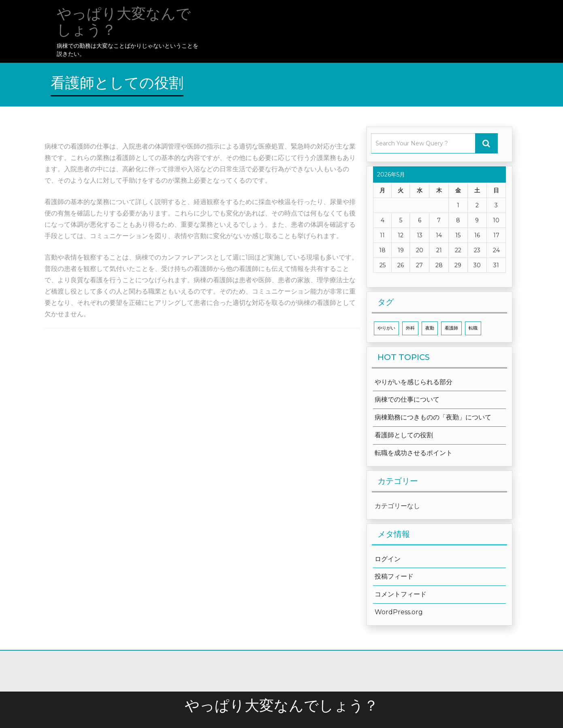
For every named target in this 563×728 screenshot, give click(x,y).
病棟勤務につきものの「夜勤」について (433, 417)
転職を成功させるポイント (414, 453)
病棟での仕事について (407, 399)
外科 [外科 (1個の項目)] (410, 328)
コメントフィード (401, 594)
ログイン (388, 559)
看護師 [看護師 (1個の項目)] (451, 328)
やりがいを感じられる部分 (414, 382)
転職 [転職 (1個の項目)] (473, 328)
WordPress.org (399, 612)
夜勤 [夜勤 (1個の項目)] (430, 328)
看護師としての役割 (404, 435)
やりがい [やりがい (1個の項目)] (386, 328)
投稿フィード (394, 576)
